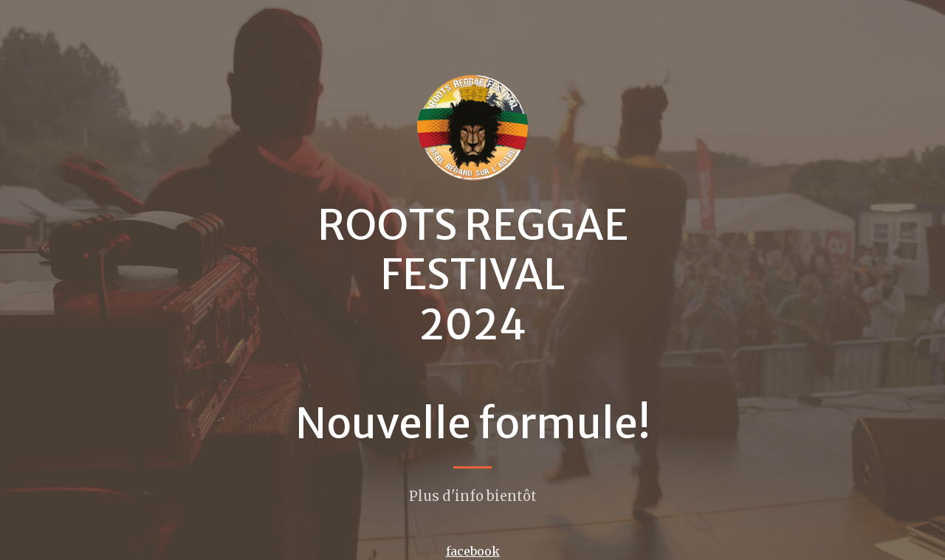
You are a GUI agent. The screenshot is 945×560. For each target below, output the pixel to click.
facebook (473, 551)
